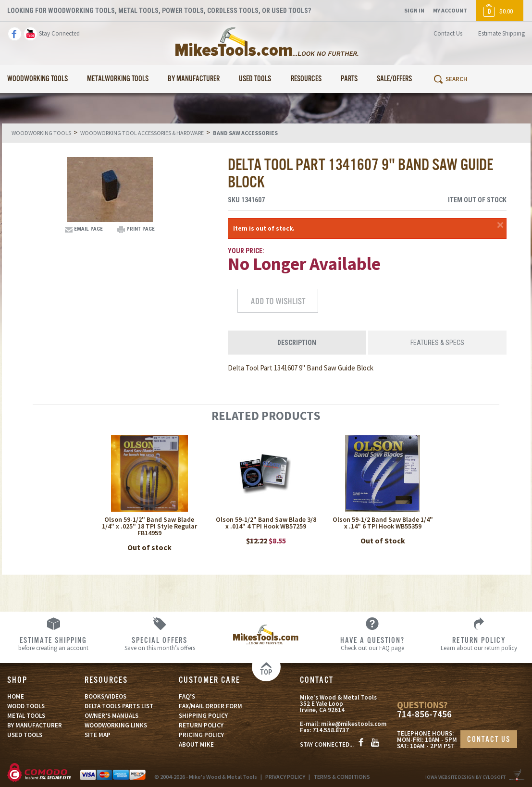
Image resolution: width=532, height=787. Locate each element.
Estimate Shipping (501, 33)
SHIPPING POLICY (203, 716)
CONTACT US (489, 740)
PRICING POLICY (201, 735)
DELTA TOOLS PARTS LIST (119, 706)
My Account (450, 10)
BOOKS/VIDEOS (105, 696)
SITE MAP (98, 735)
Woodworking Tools (37, 79)
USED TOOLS (25, 735)
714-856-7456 (424, 714)
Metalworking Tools (118, 79)
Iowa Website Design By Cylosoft (465, 777)
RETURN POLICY (201, 725)
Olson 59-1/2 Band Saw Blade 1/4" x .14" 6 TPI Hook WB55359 (383, 523)
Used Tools (255, 79)
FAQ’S (187, 696)
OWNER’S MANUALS (111, 716)
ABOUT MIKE (196, 744)
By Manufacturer (194, 79)
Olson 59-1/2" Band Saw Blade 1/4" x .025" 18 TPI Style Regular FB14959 (149, 526)
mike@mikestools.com (354, 724)
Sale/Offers (394, 79)
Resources (306, 79)
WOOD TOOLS (26, 706)
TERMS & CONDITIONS (342, 777)
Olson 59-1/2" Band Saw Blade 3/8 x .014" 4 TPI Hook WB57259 (266, 523)
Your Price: (246, 251)
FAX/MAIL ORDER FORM (210, 706)
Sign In (414, 10)
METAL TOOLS (26, 716)
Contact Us (448, 33)
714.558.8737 (331, 730)
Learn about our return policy (479, 643)
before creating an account (53, 643)
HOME (16, 696)
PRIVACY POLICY (285, 777)
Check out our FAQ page (372, 643)
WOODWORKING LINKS (116, 725)
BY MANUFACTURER (35, 725)
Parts (349, 79)
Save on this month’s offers (159, 643)
